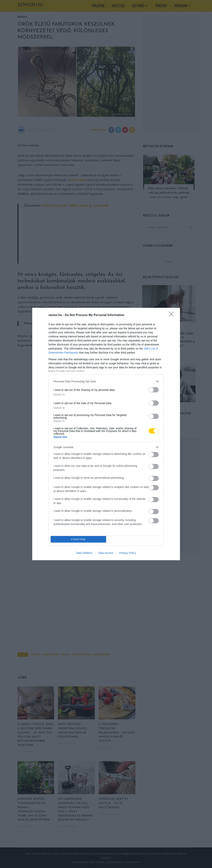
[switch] (154, 390)
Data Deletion (84, 553)
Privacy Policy (127, 553)
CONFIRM (78, 539)
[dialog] (106, 434)
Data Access (106, 553)
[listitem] (106, 381)
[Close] (172, 315)
